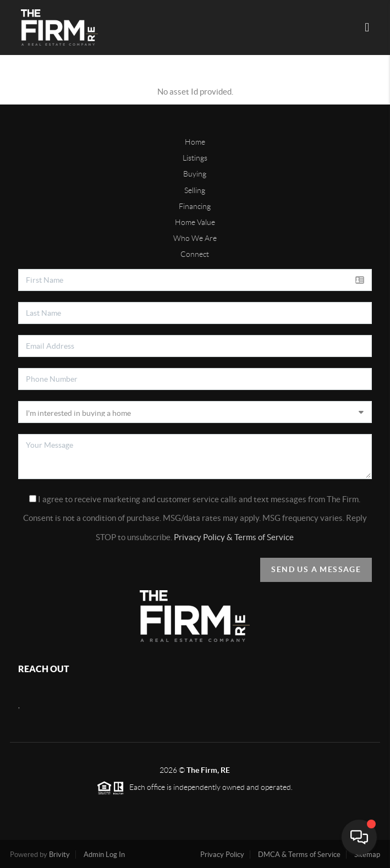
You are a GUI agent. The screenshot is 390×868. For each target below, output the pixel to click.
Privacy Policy (222, 855)
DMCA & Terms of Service (299, 855)
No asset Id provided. (195, 92)
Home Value (195, 222)
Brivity (59, 855)
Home (195, 142)
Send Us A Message (316, 569)
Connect (195, 254)
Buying (195, 174)
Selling (195, 190)
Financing (195, 206)
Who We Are (195, 238)
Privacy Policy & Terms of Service (234, 537)
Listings (195, 158)
